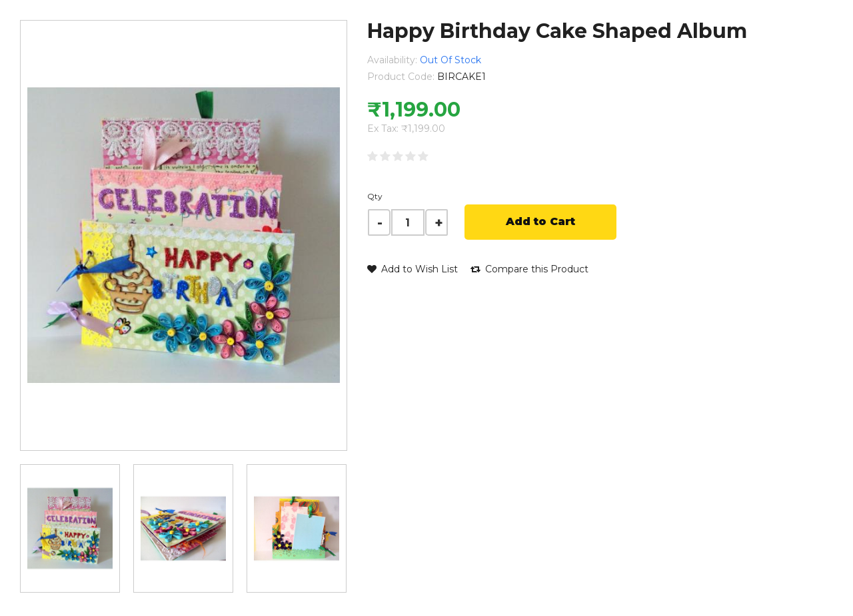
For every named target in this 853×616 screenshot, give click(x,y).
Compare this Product (529, 269)
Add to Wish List (413, 269)
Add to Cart (540, 221)
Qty (375, 196)
